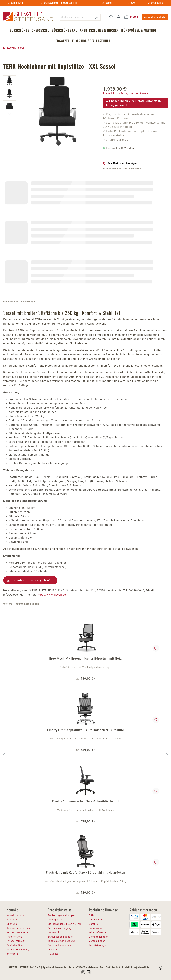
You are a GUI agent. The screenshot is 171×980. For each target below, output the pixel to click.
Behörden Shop (15, 945)
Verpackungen (97, 941)
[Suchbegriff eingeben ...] (76, 17)
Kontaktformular (16, 915)
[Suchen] (97, 17)
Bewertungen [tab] (29, 302)
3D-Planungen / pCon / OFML (65, 924)
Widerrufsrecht (97, 932)
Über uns (12, 924)
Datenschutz (96, 920)
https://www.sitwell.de (51, 595)
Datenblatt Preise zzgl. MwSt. (32, 580)
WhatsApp (13, 920)
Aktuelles (53, 954)
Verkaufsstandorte (155, 17)
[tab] (11, 302)
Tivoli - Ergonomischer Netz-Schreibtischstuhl (85, 801)
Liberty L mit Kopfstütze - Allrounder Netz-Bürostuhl (85, 730)
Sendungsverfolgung (60, 928)
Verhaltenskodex (99, 937)
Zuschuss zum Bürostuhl (62, 941)
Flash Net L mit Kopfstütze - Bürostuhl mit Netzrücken (86, 873)
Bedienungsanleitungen (61, 915)
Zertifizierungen (98, 945)
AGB (91, 915)
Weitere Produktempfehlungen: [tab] (21, 604)
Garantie (94, 924)
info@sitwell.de (140, 967)
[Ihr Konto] (119, 17)
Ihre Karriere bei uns (18, 928)
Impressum (95, 928)
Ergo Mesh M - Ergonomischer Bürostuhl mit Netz (85, 659)
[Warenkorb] (132, 17)
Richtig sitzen (56, 920)
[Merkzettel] (111, 17)
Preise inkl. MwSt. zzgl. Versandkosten (125, 93)
